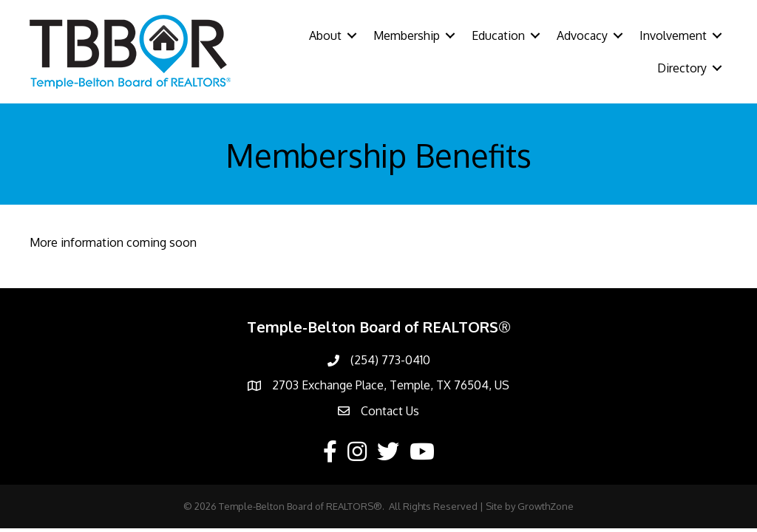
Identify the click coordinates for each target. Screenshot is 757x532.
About (325, 35)
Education (498, 35)
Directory (682, 68)
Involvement (673, 35)
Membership (407, 35)
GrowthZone (546, 506)
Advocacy (582, 35)
